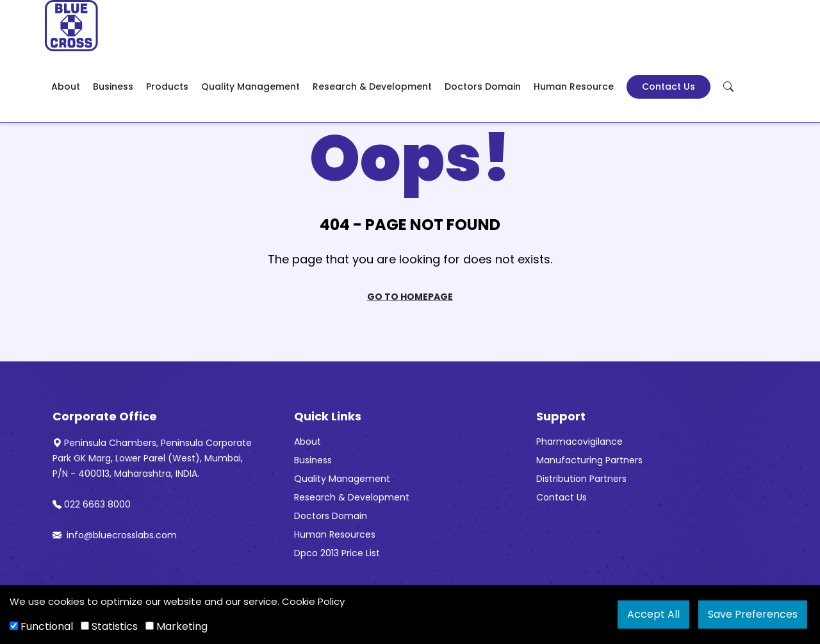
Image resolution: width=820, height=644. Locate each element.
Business (113, 87)
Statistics (109, 626)
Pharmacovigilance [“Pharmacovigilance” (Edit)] (579, 442)
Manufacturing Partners (589, 460)
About (66, 87)
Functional (41, 626)
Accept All (653, 614)
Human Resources (335, 534)
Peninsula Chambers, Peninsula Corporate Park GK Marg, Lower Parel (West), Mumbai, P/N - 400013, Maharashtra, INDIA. (152, 458)
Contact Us (668, 87)
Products (167, 87)
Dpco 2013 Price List (337, 553)
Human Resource (574, 87)
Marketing (176, 626)
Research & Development (372, 87)
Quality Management (250, 87)
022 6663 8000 (92, 504)
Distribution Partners (581, 479)
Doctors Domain (483, 87)
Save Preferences (753, 614)
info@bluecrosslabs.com (115, 535)
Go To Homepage (410, 297)
